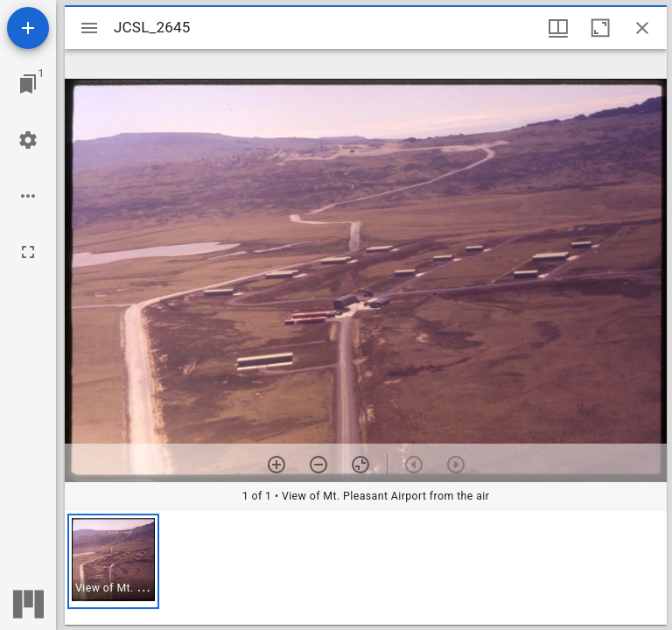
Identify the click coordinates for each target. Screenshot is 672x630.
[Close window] (642, 28)
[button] (113, 561)
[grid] (366, 568)
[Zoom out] (318, 465)
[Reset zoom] (360, 465)
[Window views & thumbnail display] (558, 28)
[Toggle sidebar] (89, 28)
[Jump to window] (28, 84)
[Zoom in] (276, 465)
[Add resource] (28, 28)
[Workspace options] (28, 196)
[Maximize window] (600, 28)
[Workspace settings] (28, 140)
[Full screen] (28, 252)
